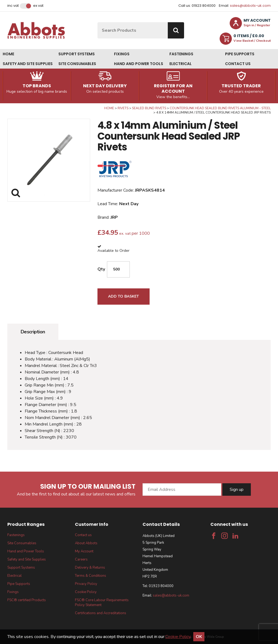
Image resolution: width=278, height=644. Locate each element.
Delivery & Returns (90, 568)
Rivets (123, 108)
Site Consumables (77, 64)
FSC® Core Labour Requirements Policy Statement (102, 603)
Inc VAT (13, 6)
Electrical (181, 64)
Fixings (122, 54)
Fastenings (181, 54)
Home (8, 54)
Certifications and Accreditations (101, 613)
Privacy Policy (86, 584)
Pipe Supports (240, 54)
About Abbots (86, 543)
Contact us (238, 64)
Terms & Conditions (91, 576)
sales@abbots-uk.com (250, 6)
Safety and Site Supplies (28, 64)
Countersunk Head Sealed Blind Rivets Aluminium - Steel (220, 108)
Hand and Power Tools (139, 64)
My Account (84, 551)
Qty (101, 269)
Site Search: (98, 22)
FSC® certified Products (27, 600)
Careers (81, 559)
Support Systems (77, 54)
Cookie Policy (86, 592)
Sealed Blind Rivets (149, 108)
